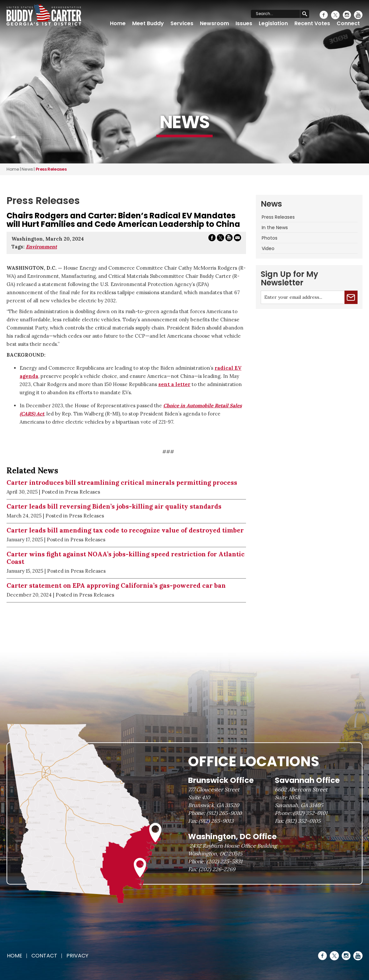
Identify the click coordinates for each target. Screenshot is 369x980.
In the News (275, 228)
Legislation (273, 23)
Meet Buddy (148, 23)
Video (268, 248)
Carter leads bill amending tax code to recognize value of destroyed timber (125, 530)
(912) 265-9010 (224, 813)
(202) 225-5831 (224, 861)
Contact (44, 956)
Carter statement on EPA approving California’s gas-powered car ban (116, 585)
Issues (244, 23)
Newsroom (214, 23)
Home (118, 23)
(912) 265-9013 (216, 821)
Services (182, 23)
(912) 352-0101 (310, 813)
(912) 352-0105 (303, 821)
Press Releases (278, 217)
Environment (41, 247)
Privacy (77, 956)
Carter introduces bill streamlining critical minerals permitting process (122, 482)
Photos (270, 238)
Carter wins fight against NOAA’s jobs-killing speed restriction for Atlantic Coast (126, 558)
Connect (348, 23)
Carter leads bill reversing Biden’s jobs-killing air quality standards (114, 506)
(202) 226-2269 (217, 869)
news (27, 169)
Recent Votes (312, 23)
